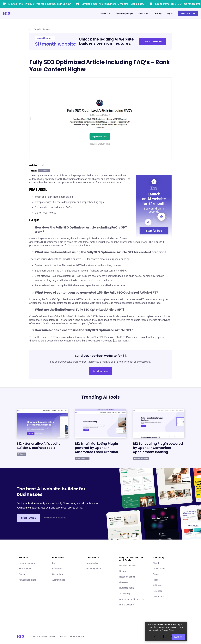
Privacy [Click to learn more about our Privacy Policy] (63, 636)
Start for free (188, 13)
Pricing (158, 13)
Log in (170, 13)
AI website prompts (124, 13)
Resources (144, 13)
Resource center (127, 577)
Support (123, 571)
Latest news (159, 569)
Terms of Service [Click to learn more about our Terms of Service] (77, 636)
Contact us (158, 597)
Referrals (157, 591)
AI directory (125, 594)
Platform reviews (128, 566)
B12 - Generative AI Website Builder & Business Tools (39, 446)
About (156, 563)
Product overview (27, 563)
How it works (25, 569)
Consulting (58, 574)
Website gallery (93, 569)
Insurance (57, 569)
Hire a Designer (127, 605)
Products (105, 13)
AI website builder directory (133, 599)
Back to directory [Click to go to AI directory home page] (40, 29)
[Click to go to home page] (14, 13)
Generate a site (153, 42)
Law (54, 563)
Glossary (124, 582)
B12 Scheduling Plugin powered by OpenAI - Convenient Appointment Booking (158, 448)
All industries (59, 580)
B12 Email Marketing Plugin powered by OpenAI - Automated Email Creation (96, 448)
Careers (157, 574)
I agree (178, 637)
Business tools (127, 588)
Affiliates (157, 585)
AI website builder (27, 580)
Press (156, 580)
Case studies (92, 563)
